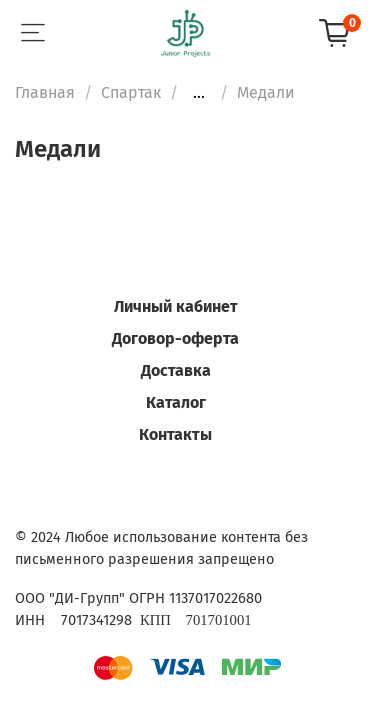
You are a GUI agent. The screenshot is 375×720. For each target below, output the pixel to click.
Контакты (175, 434)
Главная (45, 92)
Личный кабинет (176, 306)
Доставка (176, 370)
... (199, 93)
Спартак (131, 92)
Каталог (176, 402)
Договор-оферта (175, 338)
